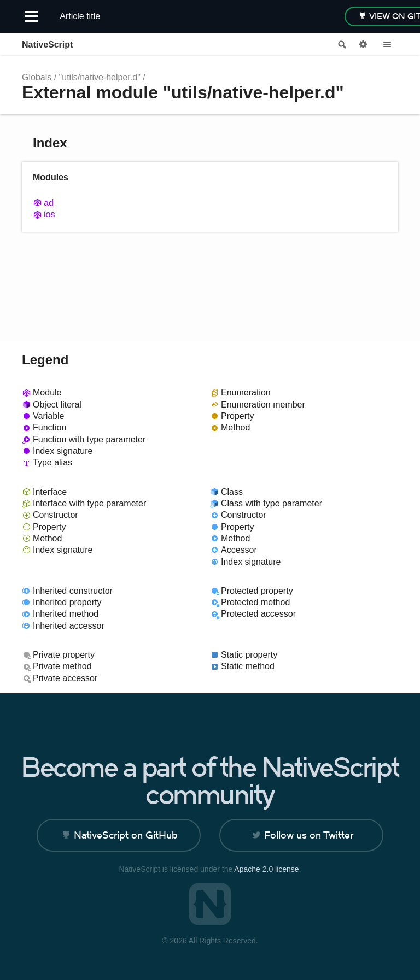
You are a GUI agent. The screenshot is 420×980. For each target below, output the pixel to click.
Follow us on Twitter (309, 835)
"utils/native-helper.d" (100, 77)
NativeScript (47, 45)
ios (49, 214)
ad (49, 203)
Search (341, 45)
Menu (387, 45)
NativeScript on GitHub (126, 835)
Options (363, 45)
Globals (37, 77)
